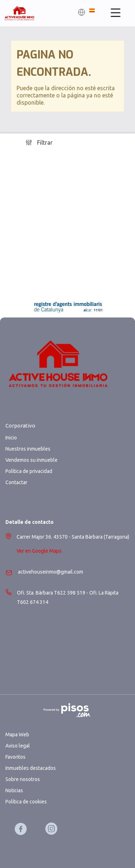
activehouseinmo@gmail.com (51, 572)
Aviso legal (18, 746)
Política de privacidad (29, 471)
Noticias (14, 790)
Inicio (11, 438)
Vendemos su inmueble (31, 460)
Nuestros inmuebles (28, 449)
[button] (86, 13)
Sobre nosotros (23, 779)
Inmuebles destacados (31, 768)
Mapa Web (17, 735)
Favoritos (15, 757)
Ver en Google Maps (39, 551)
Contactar (16, 482)
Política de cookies (26, 802)
